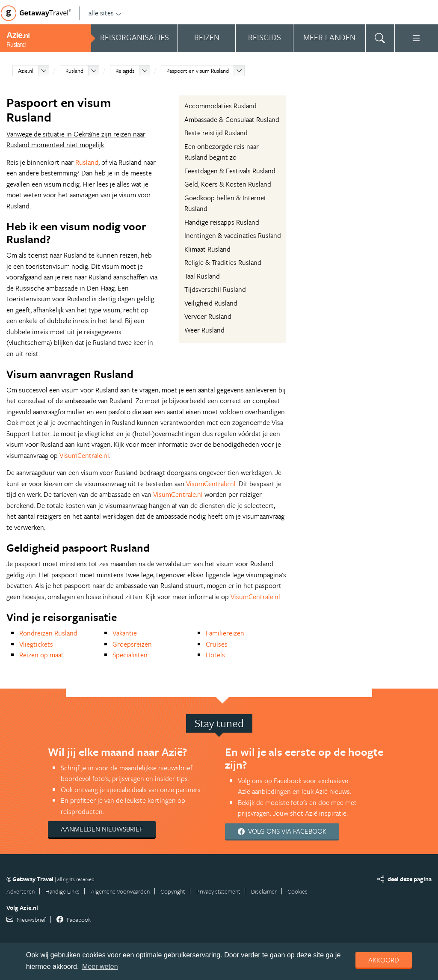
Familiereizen (225, 633)
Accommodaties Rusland (220, 106)
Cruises (217, 644)
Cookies (297, 891)
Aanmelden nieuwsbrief (102, 829)
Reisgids (125, 71)
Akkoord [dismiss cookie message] (384, 960)
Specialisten (130, 655)
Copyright (173, 891)
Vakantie (125, 633)
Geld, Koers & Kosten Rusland (228, 184)
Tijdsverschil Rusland (215, 289)
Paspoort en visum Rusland (198, 71)
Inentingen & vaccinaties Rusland (233, 235)
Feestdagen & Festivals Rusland (230, 171)
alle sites (105, 13)
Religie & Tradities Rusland (223, 262)
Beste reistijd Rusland (216, 133)
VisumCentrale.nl (84, 455)
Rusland (74, 71)
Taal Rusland (202, 276)
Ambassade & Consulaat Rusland (232, 119)
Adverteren (21, 891)
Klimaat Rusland (207, 249)
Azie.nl (26, 71)
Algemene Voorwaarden (120, 891)
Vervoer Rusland (208, 316)
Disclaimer (264, 891)
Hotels (215, 655)
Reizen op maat (41, 655)
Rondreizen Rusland (48, 633)
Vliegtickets (36, 644)
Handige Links (62, 891)
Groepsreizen (132, 644)
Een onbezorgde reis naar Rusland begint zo (222, 152)
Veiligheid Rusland (211, 303)
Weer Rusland (204, 330)
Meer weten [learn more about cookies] (100, 967)
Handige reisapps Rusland (222, 222)
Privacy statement (218, 891)
